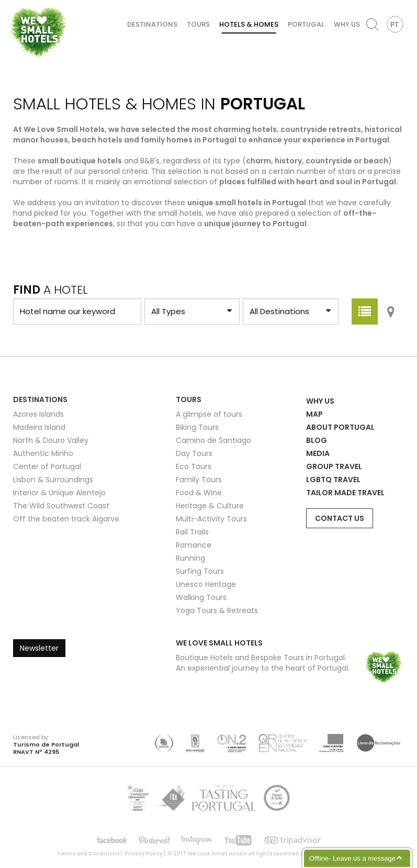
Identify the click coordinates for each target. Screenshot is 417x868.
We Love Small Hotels (11, 5)
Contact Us (340, 518)
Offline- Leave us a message (352, 858)
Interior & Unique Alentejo (59, 493)
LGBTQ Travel (333, 480)
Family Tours (199, 480)
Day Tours (194, 453)
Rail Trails (192, 532)
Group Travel (334, 466)
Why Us (347, 24)
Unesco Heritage (206, 584)
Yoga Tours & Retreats (217, 610)
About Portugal (340, 427)
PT (395, 25)
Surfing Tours (200, 571)
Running (190, 558)
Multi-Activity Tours (211, 519)
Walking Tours (201, 597)
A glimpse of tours (209, 414)
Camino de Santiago (213, 440)
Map (314, 414)
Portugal (306, 24)
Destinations (152, 24)
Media (318, 453)
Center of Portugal (47, 466)
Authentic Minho (43, 453)
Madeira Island (39, 427)
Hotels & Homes (249, 24)
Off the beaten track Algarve (66, 519)
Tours (198, 24)
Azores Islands (38, 414)
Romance (194, 545)
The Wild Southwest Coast (61, 506)
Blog (317, 440)
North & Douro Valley (51, 440)
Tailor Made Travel (345, 493)
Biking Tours (197, 427)
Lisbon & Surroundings (53, 480)
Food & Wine (199, 493)
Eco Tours (194, 466)
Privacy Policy (144, 854)
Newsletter (39, 648)
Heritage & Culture (210, 506)
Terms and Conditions (88, 854)
